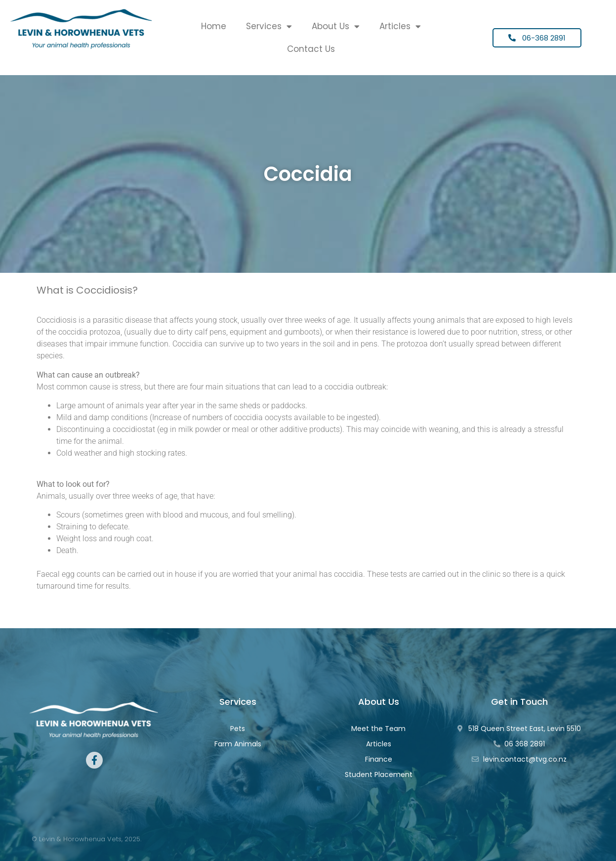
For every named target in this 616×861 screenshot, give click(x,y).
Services (269, 26)
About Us (336, 26)
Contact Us (311, 49)
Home (214, 26)
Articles (400, 26)
